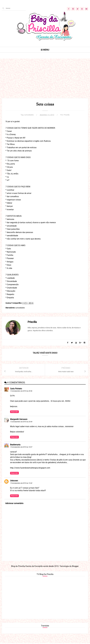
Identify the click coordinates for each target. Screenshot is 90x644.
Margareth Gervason (19, 420)
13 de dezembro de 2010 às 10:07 (21, 447)
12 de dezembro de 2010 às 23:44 (21, 422)
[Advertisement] (45, 81)
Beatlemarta (15, 445)
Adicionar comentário (14, 504)
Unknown (14, 481)
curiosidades (29, 115)
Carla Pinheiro (16, 389)
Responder (14, 412)
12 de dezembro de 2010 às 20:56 (21, 391)
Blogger (75, 567)
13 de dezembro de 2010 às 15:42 (21, 484)
